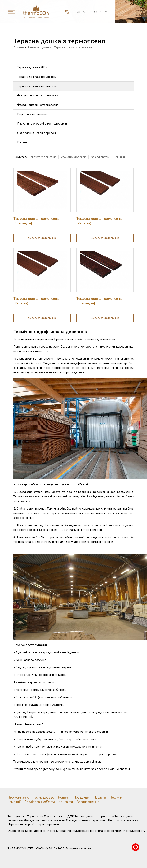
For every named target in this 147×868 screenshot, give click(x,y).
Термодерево (44, 797)
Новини (64, 797)
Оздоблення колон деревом (36, 133)
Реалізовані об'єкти (40, 802)
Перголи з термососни (32, 114)
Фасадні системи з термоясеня (38, 105)
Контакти (66, 802)
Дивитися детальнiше (42, 238)
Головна (19, 47)
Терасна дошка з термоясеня (37, 86)
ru (84, 11)
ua (78, 11)
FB (96, 11)
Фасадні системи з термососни (38, 96)
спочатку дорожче (74, 157)
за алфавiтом (100, 157)
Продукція (82, 797)
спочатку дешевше (44, 157)
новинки (119, 157)
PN (106, 11)
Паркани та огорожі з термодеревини (43, 124)
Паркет (22, 142)
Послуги (100, 797)
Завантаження (88, 802)
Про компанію (18, 797)
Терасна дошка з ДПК (32, 67)
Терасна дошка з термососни (37, 77)
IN (101, 11)
